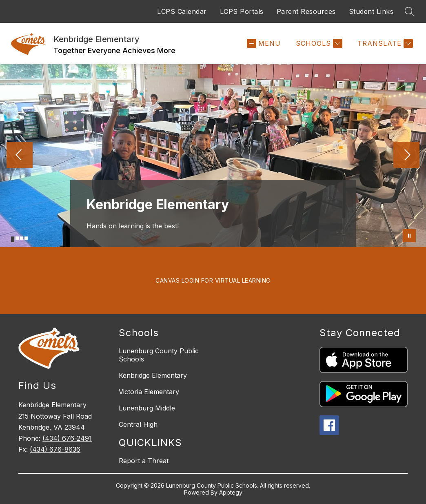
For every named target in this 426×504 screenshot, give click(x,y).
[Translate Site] (384, 43)
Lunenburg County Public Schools (159, 355)
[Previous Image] (20, 156)
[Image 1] (13, 239)
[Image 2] (17, 238)
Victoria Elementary (149, 392)
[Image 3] (22, 238)
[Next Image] (406, 156)
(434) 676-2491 (67, 438)
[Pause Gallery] (409, 236)
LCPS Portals (242, 11)
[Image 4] (26, 238)
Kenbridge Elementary (153, 375)
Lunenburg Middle (147, 408)
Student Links (371, 11)
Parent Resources (306, 11)
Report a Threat (144, 461)
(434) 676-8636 (55, 449)
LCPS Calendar (182, 11)
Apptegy (231, 492)
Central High (138, 424)
